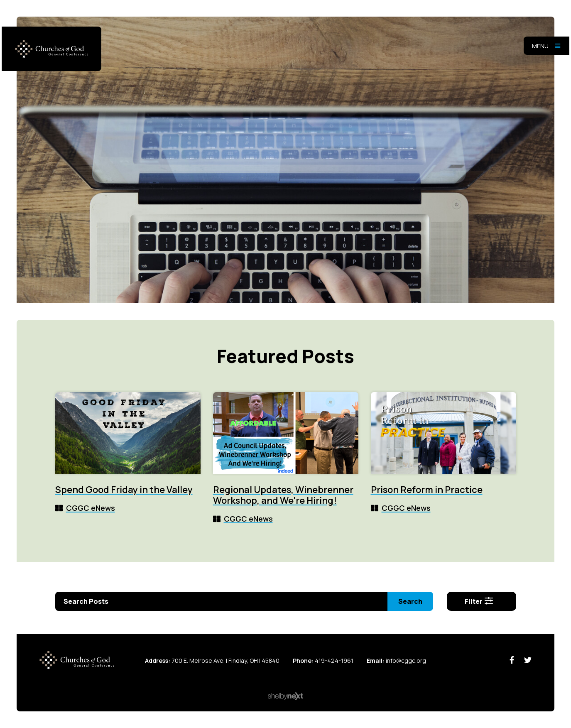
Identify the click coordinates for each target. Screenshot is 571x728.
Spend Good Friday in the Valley (124, 490)
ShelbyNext (285, 696)
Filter (479, 601)
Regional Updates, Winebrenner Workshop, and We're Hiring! (283, 495)
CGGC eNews (91, 508)
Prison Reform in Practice (427, 490)
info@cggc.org (406, 661)
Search (410, 601)
